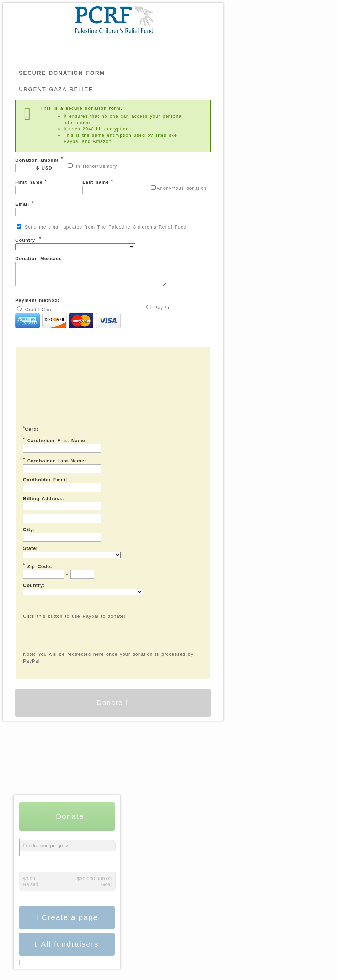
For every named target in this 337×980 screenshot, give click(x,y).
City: (29, 534)
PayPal (159, 312)
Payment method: (37, 304)
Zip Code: (38, 570)
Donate (113, 707)
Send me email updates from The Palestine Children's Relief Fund (102, 227)
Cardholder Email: (46, 484)
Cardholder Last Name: (55, 465)
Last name (114, 186)
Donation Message (100, 274)
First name (47, 186)
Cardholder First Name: (55, 444)
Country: (75, 243)
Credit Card (68, 322)
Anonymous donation (179, 188)
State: (31, 553)
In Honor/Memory (92, 166)
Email (47, 208)
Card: (31, 433)
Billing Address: (44, 503)
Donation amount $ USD (39, 164)
